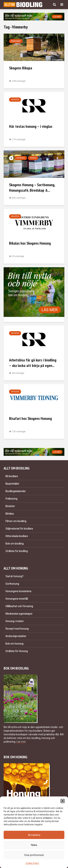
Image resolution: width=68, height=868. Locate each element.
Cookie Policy (32, 863)
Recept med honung (17, 629)
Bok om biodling (15, 544)
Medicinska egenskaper (19, 614)
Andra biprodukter (16, 636)
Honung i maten (15, 621)
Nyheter (15, 100)
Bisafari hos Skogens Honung (30, 418)
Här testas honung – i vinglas (31, 126)
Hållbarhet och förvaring (19, 606)
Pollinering (11, 499)
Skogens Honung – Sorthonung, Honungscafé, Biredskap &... (32, 187)
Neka (34, 845)
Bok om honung (14, 644)
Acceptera (34, 835)
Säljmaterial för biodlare (19, 529)
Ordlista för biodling (17, 551)
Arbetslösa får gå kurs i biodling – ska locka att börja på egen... (33, 363)
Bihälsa (10, 514)
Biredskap (16, 41)
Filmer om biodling (16, 521)
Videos (33, 158)
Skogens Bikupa (21, 68)
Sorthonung (12, 584)
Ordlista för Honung (17, 651)
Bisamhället (12, 484)
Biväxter (10, 506)
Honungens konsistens (18, 591)
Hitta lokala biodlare (17, 536)
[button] (63, 801)
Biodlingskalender (16, 491)
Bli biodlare (12, 476)
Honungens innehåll (17, 599)
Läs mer (21, 742)
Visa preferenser (34, 855)
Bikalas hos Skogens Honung (30, 243)
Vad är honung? (14, 576)
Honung (21, 158)
